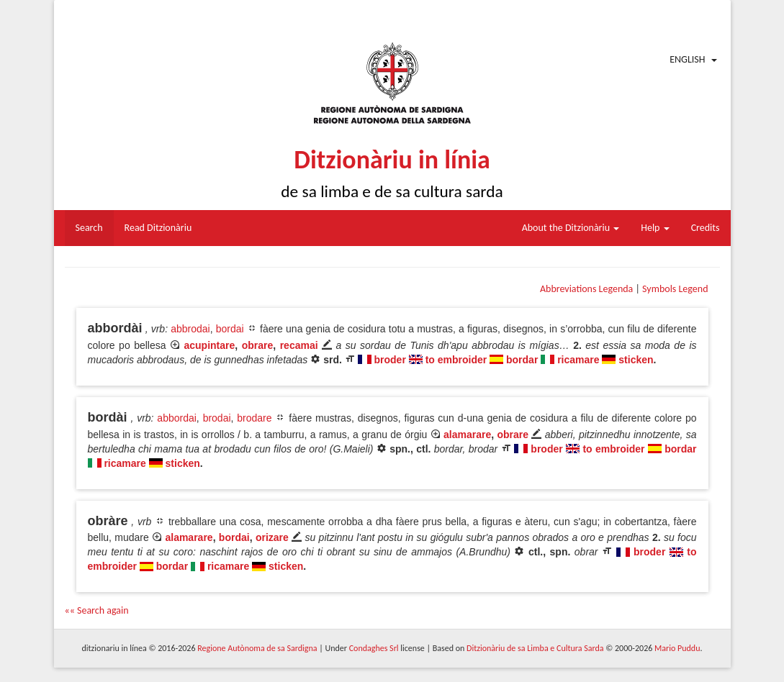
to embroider (456, 360)
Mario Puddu (677, 648)
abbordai (177, 418)
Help (655, 228)
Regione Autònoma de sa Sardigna (257, 648)
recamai (299, 345)
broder (390, 360)
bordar (522, 360)
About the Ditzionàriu (571, 228)
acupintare (210, 345)
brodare (254, 418)
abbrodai (190, 329)
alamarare (467, 435)
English (687, 59)
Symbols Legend (675, 289)
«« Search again (97, 610)
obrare (258, 345)
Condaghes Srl (374, 648)
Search (89, 228)
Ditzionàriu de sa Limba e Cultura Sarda (535, 648)
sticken (636, 360)
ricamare (578, 360)
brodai (217, 418)
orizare (272, 537)
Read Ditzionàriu (158, 228)
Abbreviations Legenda (586, 289)
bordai (230, 329)
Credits (706, 228)
